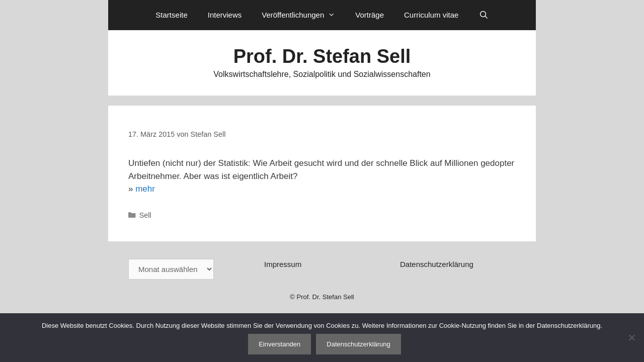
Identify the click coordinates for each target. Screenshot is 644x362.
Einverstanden (279, 344)
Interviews (225, 15)
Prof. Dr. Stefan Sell (322, 56)
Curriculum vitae (431, 15)
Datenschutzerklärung (437, 264)
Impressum (283, 264)
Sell (145, 215)
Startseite (171, 15)
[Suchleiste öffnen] (483, 15)
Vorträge (370, 15)
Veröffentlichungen (303, 15)
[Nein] (631, 337)
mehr (145, 189)
